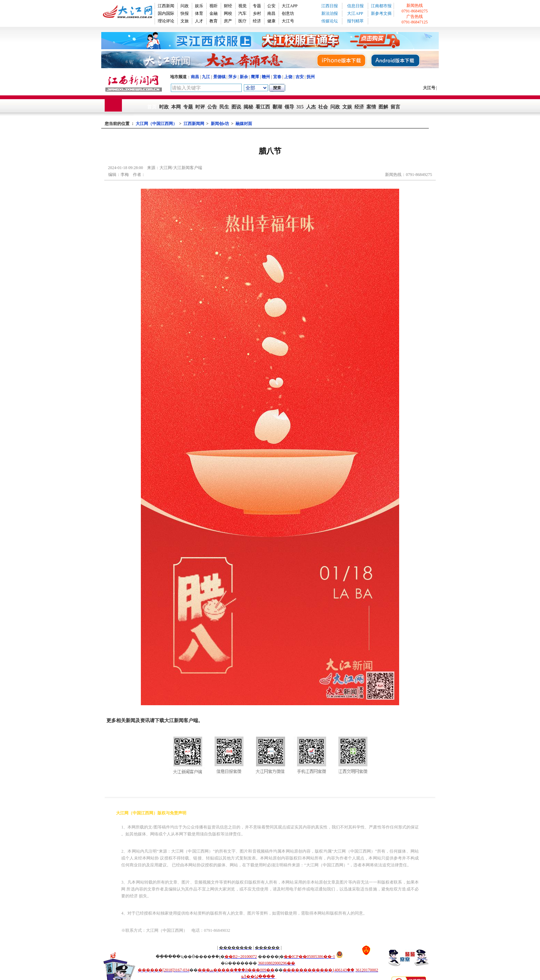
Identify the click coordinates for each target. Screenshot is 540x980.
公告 (212, 107)
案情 (371, 107)
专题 (257, 6)
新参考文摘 (381, 13)
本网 (176, 107)
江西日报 (330, 6)
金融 (214, 13)
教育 (214, 21)
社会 (323, 107)
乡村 (257, 13)
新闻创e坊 (220, 124)
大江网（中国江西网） (156, 124)
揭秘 (248, 107)
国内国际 (166, 13)
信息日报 (355, 6)
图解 (383, 107)
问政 (185, 6)
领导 (289, 107)
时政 (164, 107)
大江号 (288, 21)
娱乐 (199, 6)
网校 (228, 13)
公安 (271, 6)
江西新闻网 (194, 124)
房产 (228, 21)
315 (300, 107)
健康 (271, 21)
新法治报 (330, 13)
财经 (228, 6)
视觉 (242, 6)
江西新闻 (166, 6)
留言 (395, 107)
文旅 (185, 21)
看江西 (263, 107)
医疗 (242, 21)
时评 (200, 107)
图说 (236, 107)
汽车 (242, 13)
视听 (214, 6)
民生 (224, 107)
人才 (199, 21)
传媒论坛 (330, 21)
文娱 (347, 107)
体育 (199, 13)
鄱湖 (277, 107)
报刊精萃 (355, 21)
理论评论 (166, 21)
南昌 (271, 13)
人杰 (311, 107)
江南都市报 (381, 6)
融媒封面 (244, 124)
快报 (185, 13)
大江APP (290, 6)
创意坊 (288, 13)
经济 (257, 21)
